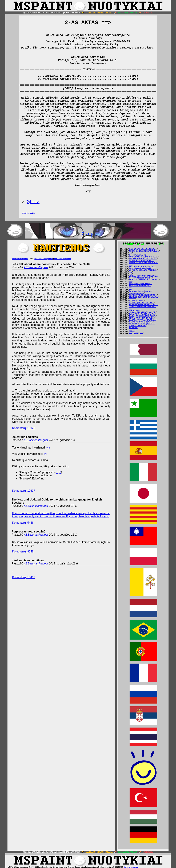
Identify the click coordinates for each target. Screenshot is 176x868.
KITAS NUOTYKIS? (72, 13)
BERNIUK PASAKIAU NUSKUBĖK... (144, 305)
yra (48, 448)
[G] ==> (32, 202)
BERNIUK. (133, 328)
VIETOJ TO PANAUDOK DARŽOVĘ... (144, 280)
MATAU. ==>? (135, 310)
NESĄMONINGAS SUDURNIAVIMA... (144, 251)
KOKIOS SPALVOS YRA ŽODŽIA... (143, 249)
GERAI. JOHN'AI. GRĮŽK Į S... (141, 322)
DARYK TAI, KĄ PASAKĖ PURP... (143, 316)
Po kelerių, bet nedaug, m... (140, 291)
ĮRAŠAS (100, 13)
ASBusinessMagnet (36, 267)
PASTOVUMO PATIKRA (128, 13)
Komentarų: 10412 (24, 577)
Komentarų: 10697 (24, 491)
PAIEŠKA (109, 13)
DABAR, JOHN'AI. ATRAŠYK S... (142, 320)
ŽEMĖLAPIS (91, 13)
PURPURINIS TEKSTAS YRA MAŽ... (144, 257)
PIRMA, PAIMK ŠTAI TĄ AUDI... (142, 318)
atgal (24, 213)
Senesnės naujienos (20, 259)
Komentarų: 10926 (24, 428)
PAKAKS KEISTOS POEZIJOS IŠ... (143, 259)
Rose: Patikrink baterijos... (140, 286)
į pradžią (31, 213)
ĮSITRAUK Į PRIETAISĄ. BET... (141, 261)
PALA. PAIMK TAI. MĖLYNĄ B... (142, 314)
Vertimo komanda (131, 867)
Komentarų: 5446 (23, 523)
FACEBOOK (148, 13)
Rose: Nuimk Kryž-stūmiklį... (141, 268)
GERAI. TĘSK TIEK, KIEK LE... (142, 303)
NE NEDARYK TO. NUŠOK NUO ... (143, 295)
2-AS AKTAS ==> (136, 333)
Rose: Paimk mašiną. (138, 255)
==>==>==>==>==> (137, 293)
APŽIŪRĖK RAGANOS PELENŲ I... (143, 270)
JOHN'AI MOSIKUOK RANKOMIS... (143, 276)
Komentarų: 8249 (23, 552)
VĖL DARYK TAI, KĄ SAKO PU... (142, 266)
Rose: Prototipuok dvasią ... (141, 278)
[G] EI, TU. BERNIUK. (138, 326)
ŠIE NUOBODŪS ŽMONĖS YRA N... (143, 297)
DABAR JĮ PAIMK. (137, 301)
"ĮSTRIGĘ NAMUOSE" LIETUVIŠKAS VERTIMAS (43, 13)
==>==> (132, 299)
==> (131, 253)
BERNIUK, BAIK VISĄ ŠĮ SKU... (142, 324)
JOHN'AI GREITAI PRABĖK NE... (143, 307)
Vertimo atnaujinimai (63, 259)
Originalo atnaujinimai (44, 259)
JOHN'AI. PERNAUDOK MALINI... (143, 312)
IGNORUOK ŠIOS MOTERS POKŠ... (144, 263)
